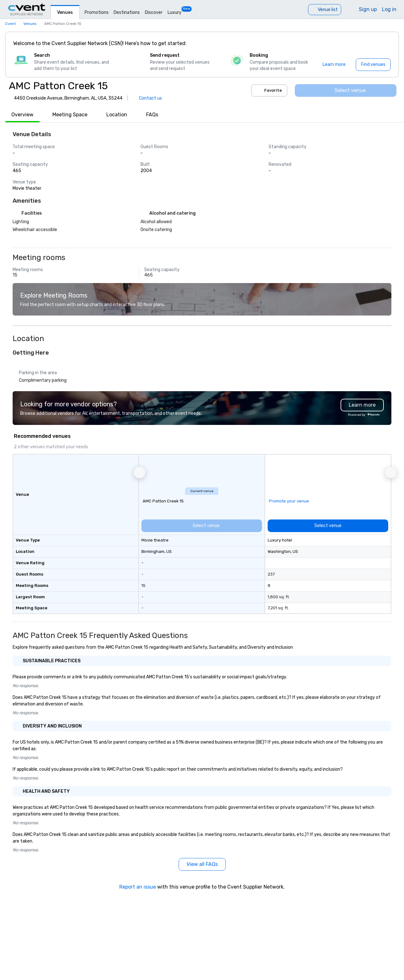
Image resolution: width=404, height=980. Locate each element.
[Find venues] (373, 65)
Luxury (175, 12)
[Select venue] (346, 90)
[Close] (384, 43)
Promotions (97, 12)
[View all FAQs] (202, 864)
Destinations (127, 12)
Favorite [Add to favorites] (269, 90)
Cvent (10, 24)
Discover (154, 12)
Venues (65, 12)
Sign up (368, 9)
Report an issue (138, 887)
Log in (389, 9)
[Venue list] (325, 10)
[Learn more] (334, 65)
